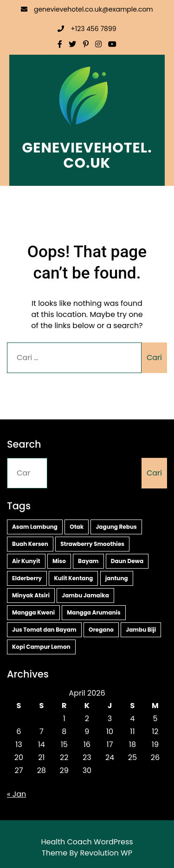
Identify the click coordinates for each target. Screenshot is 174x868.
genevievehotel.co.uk (87, 155)
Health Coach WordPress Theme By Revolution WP (87, 847)
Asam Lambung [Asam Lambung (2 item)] (35, 527)
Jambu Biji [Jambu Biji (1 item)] (141, 630)
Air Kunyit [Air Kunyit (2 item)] (26, 561)
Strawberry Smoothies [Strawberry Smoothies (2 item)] (92, 544)
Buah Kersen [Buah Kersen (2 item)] (30, 544)
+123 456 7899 (87, 29)
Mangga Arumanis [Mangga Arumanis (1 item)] (94, 612)
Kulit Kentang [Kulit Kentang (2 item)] (73, 578)
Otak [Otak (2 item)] (77, 527)
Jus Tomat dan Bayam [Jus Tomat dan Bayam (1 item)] (44, 630)
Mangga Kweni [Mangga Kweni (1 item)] (33, 612)
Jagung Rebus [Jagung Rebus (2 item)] (116, 527)
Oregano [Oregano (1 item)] (101, 630)
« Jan (16, 794)
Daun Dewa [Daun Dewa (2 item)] (127, 561)
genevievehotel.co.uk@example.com (87, 9)
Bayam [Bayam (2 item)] (88, 561)
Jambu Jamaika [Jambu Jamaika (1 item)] (85, 595)
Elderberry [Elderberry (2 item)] (27, 578)
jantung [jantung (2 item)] (117, 578)
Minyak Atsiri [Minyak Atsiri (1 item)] (31, 595)
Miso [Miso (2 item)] (59, 561)
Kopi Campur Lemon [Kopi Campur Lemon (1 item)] (41, 647)
